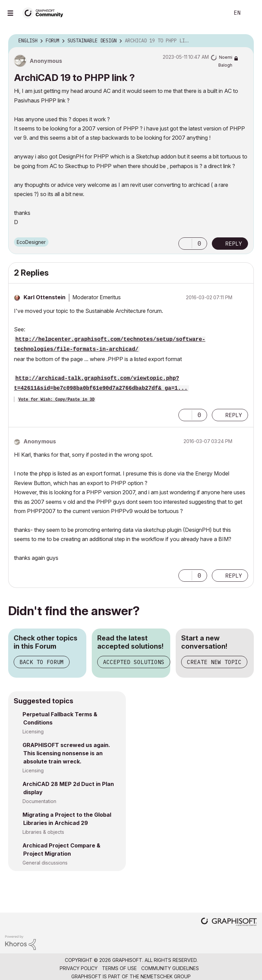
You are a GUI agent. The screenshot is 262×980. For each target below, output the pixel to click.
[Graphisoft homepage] (229, 922)
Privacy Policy (79, 968)
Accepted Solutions (134, 662)
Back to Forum (42, 662)
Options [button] (244, 41)
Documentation (39, 801)
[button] (185, 244)
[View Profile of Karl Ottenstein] (45, 297)
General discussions (45, 863)
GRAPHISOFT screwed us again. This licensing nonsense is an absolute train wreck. (66, 753)
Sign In (251, 13)
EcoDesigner (31, 242)
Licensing (33, 731)
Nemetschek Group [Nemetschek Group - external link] (166, 976)
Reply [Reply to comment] (234, 415)
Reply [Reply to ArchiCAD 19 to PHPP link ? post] (234, 244)
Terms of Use (119, 968)
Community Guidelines (170, 968)
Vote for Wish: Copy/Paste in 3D (56, 400)
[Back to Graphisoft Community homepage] (45, 12)
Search (217, 13)
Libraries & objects (43, 832)
